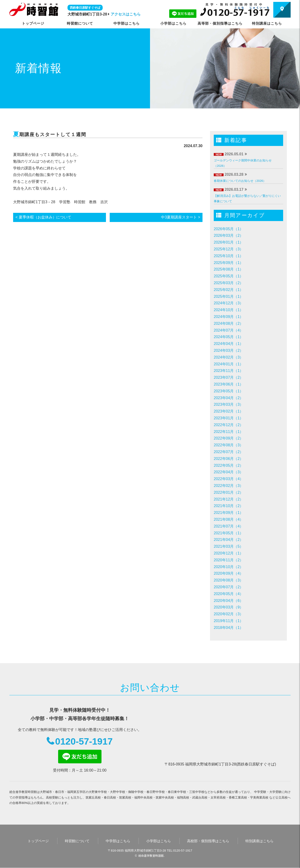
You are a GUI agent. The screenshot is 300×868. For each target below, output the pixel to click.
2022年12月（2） (229, 425)
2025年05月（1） (229, 276)
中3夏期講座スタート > (181, 217)
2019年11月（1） (229, 621)
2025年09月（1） (229, 263)
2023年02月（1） (229, 411)
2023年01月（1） (229, 418)
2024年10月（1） (229, 310)
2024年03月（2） (229, 350)
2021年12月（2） (229, 499)
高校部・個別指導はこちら (208, 841)
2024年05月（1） (229, 337)
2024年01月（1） (229, 364)
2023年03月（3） (229, 404)
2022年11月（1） (229, 432)
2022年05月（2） (229, 465)
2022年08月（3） (229, 445)
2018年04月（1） (229, 628)
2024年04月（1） (229, 344)
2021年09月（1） (229, 513)
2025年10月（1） (229, 256)
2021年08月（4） (229, 519)
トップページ (33, 23)
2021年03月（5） (229, 546)
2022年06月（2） (229, 459)
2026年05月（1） (229, 229)
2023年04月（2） (229, 398)
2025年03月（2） (229, 283)
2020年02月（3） (229, 614)
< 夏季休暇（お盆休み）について (43, 217)
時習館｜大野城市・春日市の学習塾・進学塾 (34, 9)
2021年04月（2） (229, 540)
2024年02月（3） (229, 357)
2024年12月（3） (229, 303)
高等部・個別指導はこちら (220, 23)
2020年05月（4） (229, 594)
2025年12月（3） (229, 249)
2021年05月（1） (229, 533)
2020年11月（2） (229, 560)
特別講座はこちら (267, 23)
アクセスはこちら (126, 14)
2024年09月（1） (229, 317)
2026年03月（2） (229, 235)
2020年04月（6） (229, 601)
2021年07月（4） (229, 526)
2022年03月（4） (229, 479)
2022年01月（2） (229, 492)
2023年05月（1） (229, 391)
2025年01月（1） (229, 296)
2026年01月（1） (229, 242)
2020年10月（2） (229, 567)
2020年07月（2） (229, 587)
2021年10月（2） (229, 506)
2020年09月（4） (229, 573)
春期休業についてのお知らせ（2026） (240, 181)
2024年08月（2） (229, 323)
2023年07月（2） (229, 377)
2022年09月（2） (229, 438)
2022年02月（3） (229, 486)
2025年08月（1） (229, 269)
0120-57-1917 (84, 742)
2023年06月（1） (229, 384)
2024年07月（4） (229, 330)
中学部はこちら (127, 23)
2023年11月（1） (229, 371)
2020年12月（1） (229, 553)
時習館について (80, 23)
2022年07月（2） (229, 452)
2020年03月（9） (229, 607)
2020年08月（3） (229, 580)
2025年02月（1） (229, 290)
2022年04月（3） (229, 472)
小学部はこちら (173, 23)
